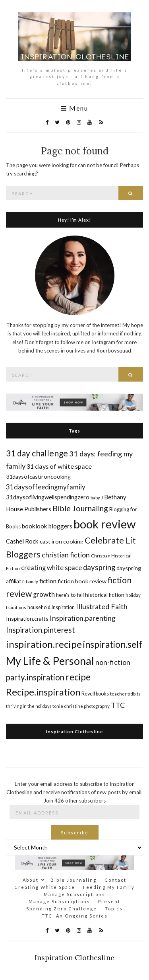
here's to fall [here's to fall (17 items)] (70, 595)
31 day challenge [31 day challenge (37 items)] (37, 453)
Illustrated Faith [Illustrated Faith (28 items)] (102, 606)
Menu (74, 108)
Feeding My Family (109, 887)
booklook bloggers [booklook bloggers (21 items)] (47, 526)
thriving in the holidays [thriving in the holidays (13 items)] (29, 706)
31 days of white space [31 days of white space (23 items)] (59, 466)
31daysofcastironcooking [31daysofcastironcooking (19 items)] (38, 476)
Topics (114, 909)
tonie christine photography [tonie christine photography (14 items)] (81, 706)
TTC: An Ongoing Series (75, 916)
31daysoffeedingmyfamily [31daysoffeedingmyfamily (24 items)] (46, 487)
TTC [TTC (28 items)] (118, 705)
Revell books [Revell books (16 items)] (95, 694)
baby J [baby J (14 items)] (97, 498)
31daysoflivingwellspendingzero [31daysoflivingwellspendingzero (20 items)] (48, 497)
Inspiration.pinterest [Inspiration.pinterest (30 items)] (41, 630)
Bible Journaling (74, 880)
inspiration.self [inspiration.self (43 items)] (113, 644)
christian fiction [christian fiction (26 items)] (66, 555)
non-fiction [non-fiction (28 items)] (113, 662)
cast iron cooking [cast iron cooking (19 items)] (62, 541)
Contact (115, 880)
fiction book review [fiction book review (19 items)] (82, 581)
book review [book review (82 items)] (104, 524)
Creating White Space (45, 887)
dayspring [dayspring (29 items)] (99, 567)
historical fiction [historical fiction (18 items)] (105, 595)
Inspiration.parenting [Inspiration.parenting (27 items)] (83, 618)
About (31, 880)
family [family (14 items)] (32, 582)
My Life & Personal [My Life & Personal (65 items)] (50, 661)
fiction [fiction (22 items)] (48, 581)
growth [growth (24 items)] (44, 594)
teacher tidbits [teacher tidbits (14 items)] (125, 694)
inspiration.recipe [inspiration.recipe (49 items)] (44, 644)
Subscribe (75, 833)
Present (109, 901)
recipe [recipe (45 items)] (78, 677)
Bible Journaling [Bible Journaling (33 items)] (80, 508)
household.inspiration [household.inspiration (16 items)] (51, 607)
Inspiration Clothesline (74, 732)
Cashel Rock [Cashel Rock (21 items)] (22, 541)
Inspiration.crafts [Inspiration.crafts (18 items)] (27, 619)
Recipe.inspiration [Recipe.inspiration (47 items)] (43, 692)
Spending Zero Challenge (62, 909)
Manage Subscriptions (74, 894)
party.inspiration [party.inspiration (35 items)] (35, 677)
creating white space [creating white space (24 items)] (51, 568)
